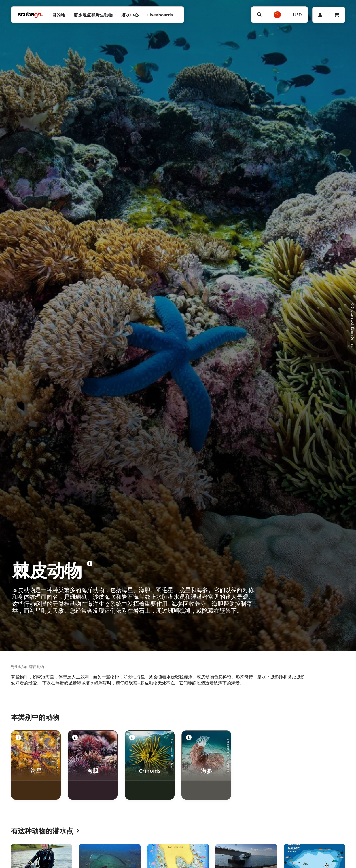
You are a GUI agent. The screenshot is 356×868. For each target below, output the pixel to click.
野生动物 (18, 667)
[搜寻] (260, 15)
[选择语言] (277, 15)
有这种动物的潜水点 (45, 831)
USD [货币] (298, 14)
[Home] (30, 15)
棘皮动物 (37, 667)
